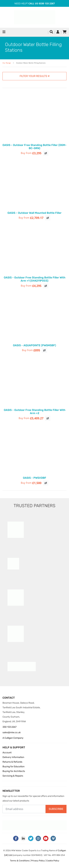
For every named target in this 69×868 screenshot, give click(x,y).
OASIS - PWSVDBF (35, 478)
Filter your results (35, 76)
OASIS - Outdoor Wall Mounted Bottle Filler (34, 213)
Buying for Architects (14, 771)
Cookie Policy (53, 861)
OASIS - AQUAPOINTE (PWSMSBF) (34, 345)
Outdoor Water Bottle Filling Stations (31, 63)
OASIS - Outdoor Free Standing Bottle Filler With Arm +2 (35, 412)
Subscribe (56, 809)
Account (7, 753)
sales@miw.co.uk (12, 732)
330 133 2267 (9, 727)
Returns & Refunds (12, 762)
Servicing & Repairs (13, 776)
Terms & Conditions (20, 861)
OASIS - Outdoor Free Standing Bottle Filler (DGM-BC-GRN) (34, 147)
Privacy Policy (38, 861)
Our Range (7, 63)
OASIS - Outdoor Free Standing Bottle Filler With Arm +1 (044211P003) (35, 279)
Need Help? (35, 3)
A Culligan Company (13, 738)
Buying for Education (13, 767)
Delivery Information (13, 757)
